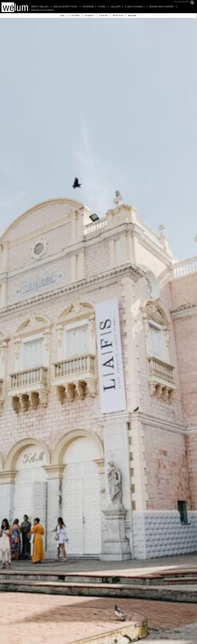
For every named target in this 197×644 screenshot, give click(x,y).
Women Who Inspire (161, 7)
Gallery (116, 7)
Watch (118, 16)
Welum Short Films (65, 7)
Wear (132, 16)
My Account (181, 2)
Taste (104, 16)
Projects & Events (42, 10)
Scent (89, 16)
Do (63, 16)
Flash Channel (134, 7)
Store (102, 7)
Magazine (88, 7)
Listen (75, 16)
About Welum (39, 7)
